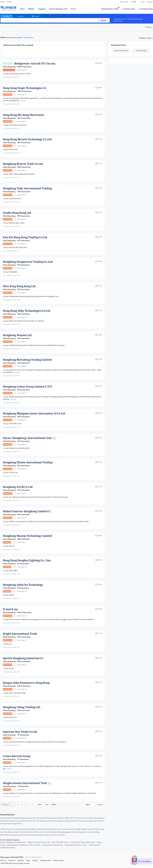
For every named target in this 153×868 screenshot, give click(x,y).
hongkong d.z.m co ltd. (18, 487)
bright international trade (20, 634)
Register (150, 2)
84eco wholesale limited (60, 842)
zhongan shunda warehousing (52, 845)
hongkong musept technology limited (28, 536)
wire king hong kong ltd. (20, 286)
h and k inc (11, 609)
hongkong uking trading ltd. (22, 707)
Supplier (42, 9)
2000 (40, 805)
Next (47, 805)
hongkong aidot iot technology (23, 585)
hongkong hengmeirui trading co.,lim (28, 262)
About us (3, 860)
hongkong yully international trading (27, 188)
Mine (22, 9)
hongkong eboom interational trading (28, 462)
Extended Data (146, 9)
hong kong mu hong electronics (24, 115)
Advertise (21, 860)
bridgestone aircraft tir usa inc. (35, 64)
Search (103, 20)
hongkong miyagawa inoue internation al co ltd (34, 413)
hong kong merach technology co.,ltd (27, 139)
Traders (9, 2)
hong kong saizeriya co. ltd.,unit (76, 845)
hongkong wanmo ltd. (18, 335)
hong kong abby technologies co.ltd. (27, 311)
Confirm (100, 805)
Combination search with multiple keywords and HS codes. (128, 20)
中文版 (133, 2)
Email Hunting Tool (58, 9)
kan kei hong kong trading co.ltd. (25, 237)
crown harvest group (17, 756)
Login (143, 2)
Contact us (12, 860)
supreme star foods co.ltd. (20, 732)
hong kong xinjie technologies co (25, 88)
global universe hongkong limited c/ (27, 511)
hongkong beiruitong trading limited (27, 360)
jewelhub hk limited (7, 848)
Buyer (31, 9)
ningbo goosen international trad (25, 783)
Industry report (58, 860)
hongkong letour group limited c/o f (28, 387)
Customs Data (129, 9)
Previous (5, 805)
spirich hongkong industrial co (23, 658)
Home (2, 2)
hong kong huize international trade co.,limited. (24, 845)
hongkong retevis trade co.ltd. (23, 164)
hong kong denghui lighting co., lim (27, 560)
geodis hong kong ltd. (17, 213)
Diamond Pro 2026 (110, 9)
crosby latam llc (94, 845)
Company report (46, 860)
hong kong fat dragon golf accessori (83, 842)
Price (73, 9)
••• (33, 805)
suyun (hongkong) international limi (27, 438)
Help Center (124, 2)
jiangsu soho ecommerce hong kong (26, 683)
